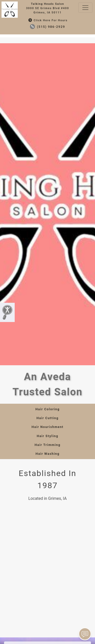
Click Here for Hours (47, 20)
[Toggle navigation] (85, 8)
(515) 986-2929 (48, 27)
